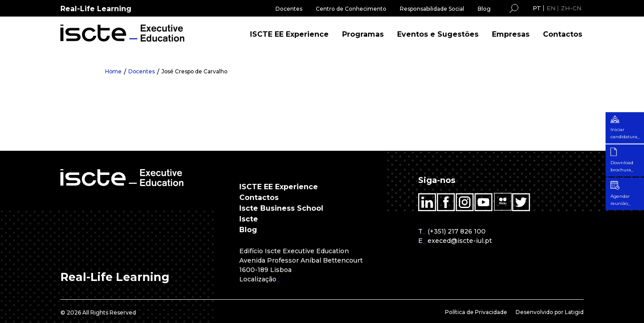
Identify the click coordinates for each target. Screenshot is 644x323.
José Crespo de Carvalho (196, 71)
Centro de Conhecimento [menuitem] (351, 9)
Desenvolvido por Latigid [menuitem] (550, 312)
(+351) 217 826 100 (457, 231)
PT (537, 8)
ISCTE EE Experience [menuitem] (289, 34)
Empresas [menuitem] (511, 34)
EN (551, 8)
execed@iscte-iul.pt (460, 241)
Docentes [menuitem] (289, 9)
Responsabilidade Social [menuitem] (432, 9)
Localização (258, 279)
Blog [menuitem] (484, 9)
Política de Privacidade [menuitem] (476, 312)
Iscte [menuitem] (249, 219)
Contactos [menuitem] (563, 34)
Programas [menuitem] (363, 34)
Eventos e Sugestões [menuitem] (438, 34)
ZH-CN (571, 8)
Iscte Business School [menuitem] (281, 208)
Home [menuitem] (114, 71)
